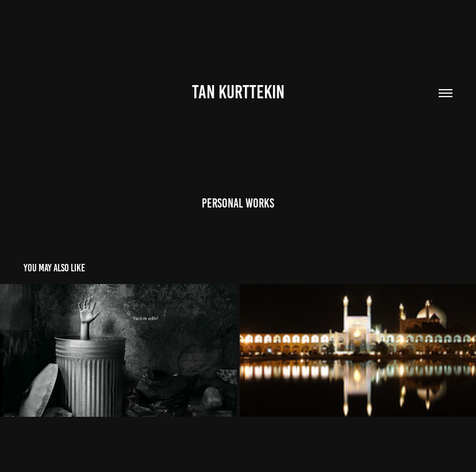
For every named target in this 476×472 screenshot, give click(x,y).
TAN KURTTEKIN (238, 92)
